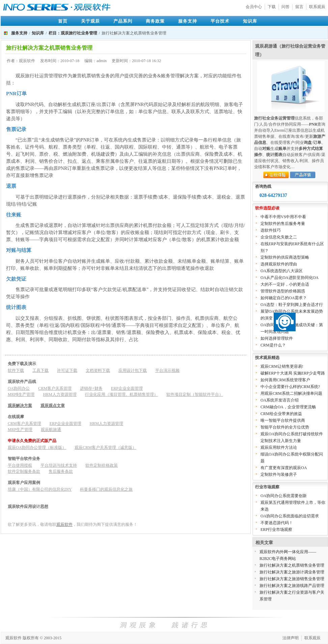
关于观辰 (90, 21)
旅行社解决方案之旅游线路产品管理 (292, 586)
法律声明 (291, 638)
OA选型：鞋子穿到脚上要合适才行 (292, 305)
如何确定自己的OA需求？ (284, 298)
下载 (272, 7)
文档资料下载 (98, 370)
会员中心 (254, 7)
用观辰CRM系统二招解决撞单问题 (291, 393)
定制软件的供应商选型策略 (285, 257)
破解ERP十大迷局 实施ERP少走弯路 (293, 373)
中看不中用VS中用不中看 (283, 217)
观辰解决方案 (20, 406)
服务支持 (188, 21)
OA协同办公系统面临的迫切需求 (290, 516)
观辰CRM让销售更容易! (282, 366)
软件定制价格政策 (102, 465)
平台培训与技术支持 (59, 465)
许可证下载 (67, 370)
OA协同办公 (19, 388)
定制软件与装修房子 (279, 474)
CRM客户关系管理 (55, 388)
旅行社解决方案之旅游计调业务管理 (292, 572)
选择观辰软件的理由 (279, 264)
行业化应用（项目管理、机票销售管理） (121, 394)
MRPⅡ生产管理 (21, 394)
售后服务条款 (61, 471)
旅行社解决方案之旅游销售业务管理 (292, 579)
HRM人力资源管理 (60, 394)
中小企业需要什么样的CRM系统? (290, 387)
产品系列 (123, 21)
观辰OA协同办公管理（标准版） (37, 447)
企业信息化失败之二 (279, 237)
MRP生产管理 (20, 430)
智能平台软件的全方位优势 (285, 427)
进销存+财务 (91, 388)
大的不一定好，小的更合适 (285, 284)
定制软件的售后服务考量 (283, 224)
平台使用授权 (20, 465)
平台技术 (220, 21)
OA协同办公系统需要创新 (284, 496)
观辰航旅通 (51, 430)
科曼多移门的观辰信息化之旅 (106, 489)
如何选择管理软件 (277, 338)
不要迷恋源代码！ (277, 523)
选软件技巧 (271, 230)
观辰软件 (64, 524)
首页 (63, 21)
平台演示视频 (167, 370)
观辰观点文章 (53, 406)
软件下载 (16, 370)
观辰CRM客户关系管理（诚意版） (105, 447)
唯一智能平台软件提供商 (283, 420)
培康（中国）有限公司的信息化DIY (40, 489)
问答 (285, 7)
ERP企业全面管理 (127, 388)
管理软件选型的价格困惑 (283, 291)
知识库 (250, 21)
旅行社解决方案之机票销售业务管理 (292, 565)
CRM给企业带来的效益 (281, 414)
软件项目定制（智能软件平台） (195, 394)
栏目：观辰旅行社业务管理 (73, 33)
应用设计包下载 (133, 370)
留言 (299, 7)
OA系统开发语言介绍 (280, 400)
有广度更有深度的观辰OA (284, 468)
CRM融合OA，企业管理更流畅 (288, 407)
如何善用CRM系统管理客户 (285, 380)
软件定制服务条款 (24, 471)
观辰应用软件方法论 (279, 447)
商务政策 (155, 21)
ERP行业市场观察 (276, 530)
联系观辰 (317, 7)
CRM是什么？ (273, 345)
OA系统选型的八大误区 (282, 271)
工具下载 (40, 370)
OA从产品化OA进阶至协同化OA (290, 278)
